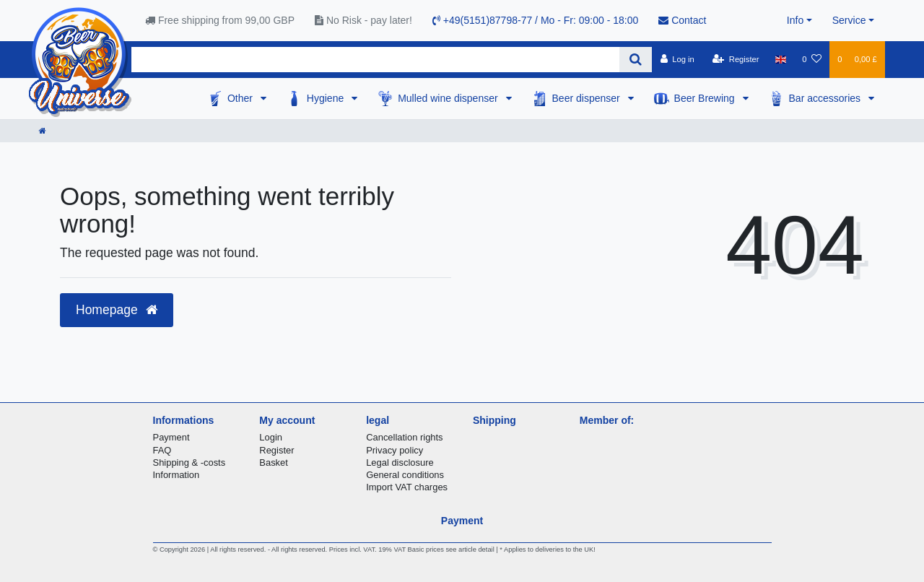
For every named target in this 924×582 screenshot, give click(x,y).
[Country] (781, 59)
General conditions (405, 475)
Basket (274, 462)
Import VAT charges (407, 487)
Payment (171, 437)
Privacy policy (395, 450)
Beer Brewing (706, 98)
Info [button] (795, 20)
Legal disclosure (400, 462)
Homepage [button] (117, 310)
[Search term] (375, 60)
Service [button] (849, 20)
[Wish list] (812, 59)
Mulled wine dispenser (449, 98)
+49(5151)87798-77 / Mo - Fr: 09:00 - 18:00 (535, 20)
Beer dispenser (588, 98)
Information (176, 475)
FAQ (162, 450)
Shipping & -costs (189, 462)
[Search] (636, 60)
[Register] (736, 59)
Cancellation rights (404, 437)
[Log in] (677, 59)
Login (271, 437)
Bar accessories (826, 98)
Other (241, 98)
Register (276, 450)
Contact (682, 20)
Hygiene (327, 98)
